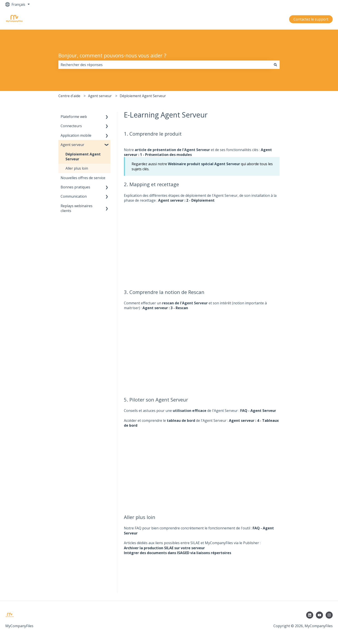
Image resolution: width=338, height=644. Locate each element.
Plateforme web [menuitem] (74, 117)
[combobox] (165, 65)
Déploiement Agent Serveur (143, 96)
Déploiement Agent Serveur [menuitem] (83, 157)
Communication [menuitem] (74, 196)
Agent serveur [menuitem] (72, 145)
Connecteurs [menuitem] (71, 126)
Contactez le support (311, 19)
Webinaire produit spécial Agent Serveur (204, 164)
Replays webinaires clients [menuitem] (77, 208)
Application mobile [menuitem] (76, 135)
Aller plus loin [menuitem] (77, 168)
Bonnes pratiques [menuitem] (75, 187)
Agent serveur (100, 96)
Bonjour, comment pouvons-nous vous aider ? (112, 55)
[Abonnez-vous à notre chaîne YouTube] (319, 615)
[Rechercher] (275, 65)
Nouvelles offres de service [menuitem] (83, 178)
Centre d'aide (69, 96)
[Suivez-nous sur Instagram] (329, 615)
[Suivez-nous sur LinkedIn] (310, 615)
